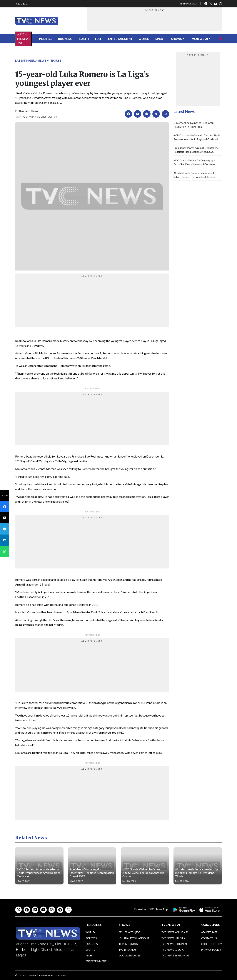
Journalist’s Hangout (134, 938)
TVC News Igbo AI (173, 950)
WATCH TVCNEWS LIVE (23, 39)
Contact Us (209, 938)
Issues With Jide (130, 932)
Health (83, 39)
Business (65, 39)
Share (5, 495)
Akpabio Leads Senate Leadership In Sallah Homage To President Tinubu (196, 873)
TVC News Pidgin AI (174, 944)
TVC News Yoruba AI (175, 932)
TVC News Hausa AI (174, 938)
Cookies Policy (212, 944)
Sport (160, 39)
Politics (46, 39)
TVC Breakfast (128, 950)
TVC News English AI (175, 955)
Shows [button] (176, 39)
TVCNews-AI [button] (199, 39)
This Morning (128, 944)
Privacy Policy (211, 950)
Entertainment (120, 39)
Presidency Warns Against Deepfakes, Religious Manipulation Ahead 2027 (92, 873)
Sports (56, 60)
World (144, 39)
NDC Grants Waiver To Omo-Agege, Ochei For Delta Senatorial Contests (144, 873)
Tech (98, 39)
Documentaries (130, 955)
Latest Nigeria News (31, 60)
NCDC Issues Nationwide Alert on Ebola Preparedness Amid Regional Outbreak (39, 873)
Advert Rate (22, 4)
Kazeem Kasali (29, 111)
